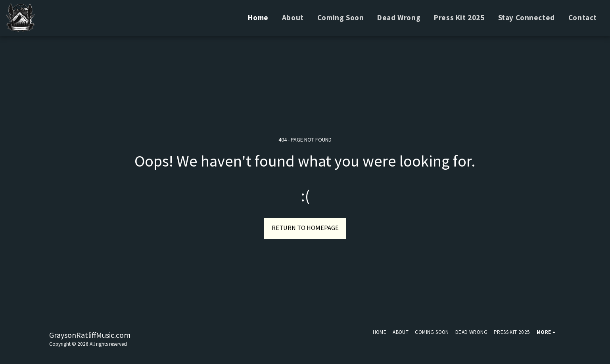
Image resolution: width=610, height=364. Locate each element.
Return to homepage (305, 228)
